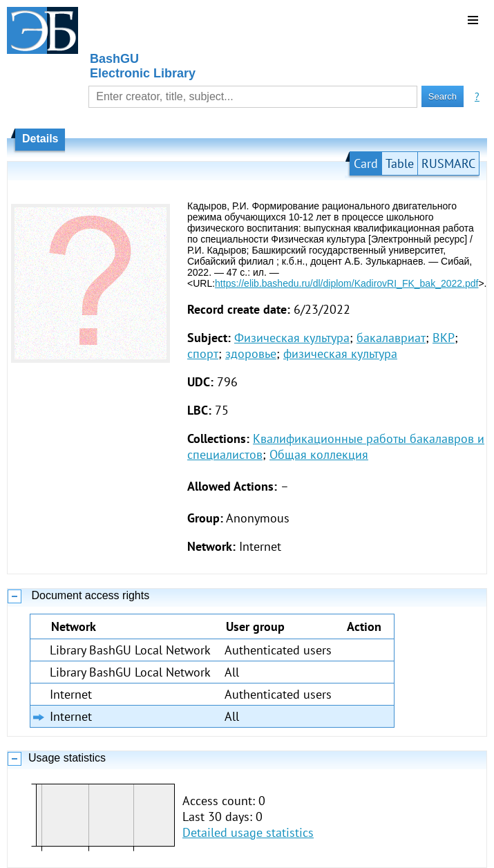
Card (366, 163)
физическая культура (340, 353)
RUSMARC (448, 163)
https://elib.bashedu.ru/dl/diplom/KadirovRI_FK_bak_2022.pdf (346, 283)
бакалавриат (391, 338)
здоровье (251, 353)
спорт (203, 353)
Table (400, 163)
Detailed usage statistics (248, 832)
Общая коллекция (319, 454)
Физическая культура (292, 338)
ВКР (444, 338)
